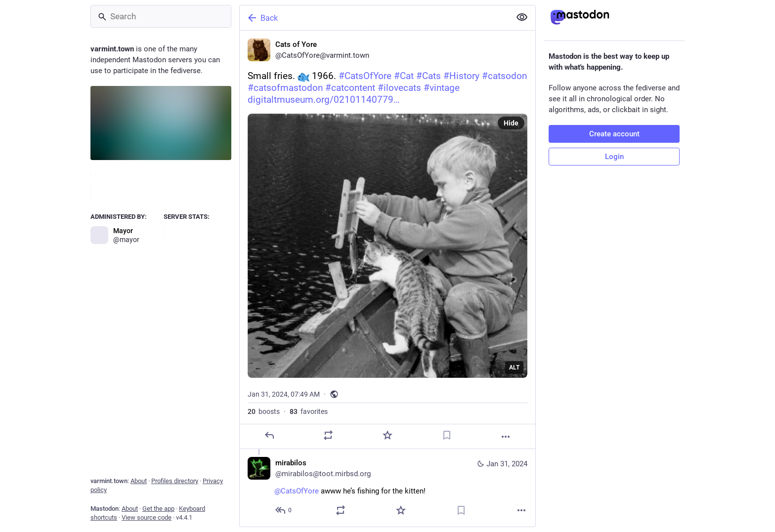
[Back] (374, 18)
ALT (514, 368)
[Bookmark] (447, 435)
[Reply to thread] (284, 510)
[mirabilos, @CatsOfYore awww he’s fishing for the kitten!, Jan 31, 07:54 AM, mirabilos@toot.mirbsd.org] (387, 488)
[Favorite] (387, 435)
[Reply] (269, 435)
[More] (506, 437)
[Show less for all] (522, 17)
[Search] (161, 16)
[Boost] (328, 435)
